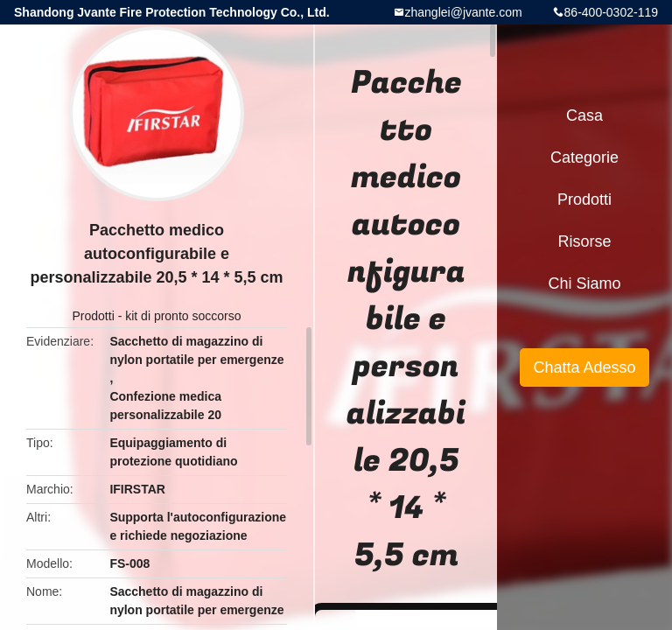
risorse (584, 241)
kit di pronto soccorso (183, 316)
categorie (584, 157)
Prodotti (94, 316)
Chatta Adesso (584, 367)
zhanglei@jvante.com (464, 12)
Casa (584, 115)
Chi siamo (584, 283)
